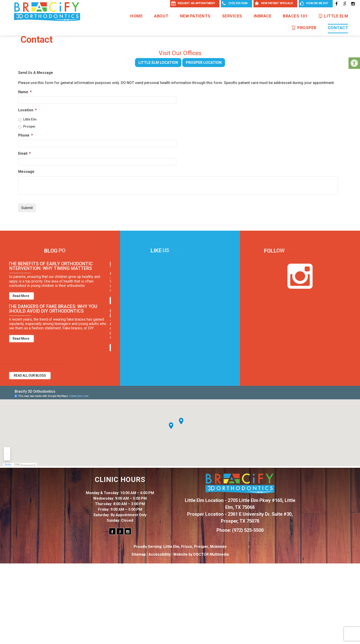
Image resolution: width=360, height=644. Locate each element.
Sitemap (139, 554)
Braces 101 (295, 16)
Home (136, 16)
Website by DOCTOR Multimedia (201, 554)
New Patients (195, 16)
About (161, 16)
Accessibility (160, 554)
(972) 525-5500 (248, 530)
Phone (25, 135)
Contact (338, 28)
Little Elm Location (158, 63)
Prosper (304, 28)
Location (27, 110)
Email (24, 153)
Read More (22, 296)
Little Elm (333, 16)
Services (232, 16)
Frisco (187, 547)
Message (26, 172)
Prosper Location (204, 63)
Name (25, 92)
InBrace (263, 16)
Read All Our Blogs (30, 375)
